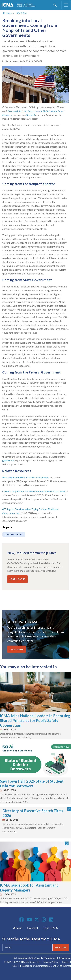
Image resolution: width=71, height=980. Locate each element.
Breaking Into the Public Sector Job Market (25, 477)
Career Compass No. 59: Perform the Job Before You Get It (34, 491)
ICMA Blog (22, 13)
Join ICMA (51, 928)
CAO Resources (14, 534)
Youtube (29, 920)
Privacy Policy (50, 962)
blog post (30, 115)
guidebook (8, 460)
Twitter (37, 920)
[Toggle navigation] (66, 5)
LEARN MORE (17, 579)
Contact (33, 928)
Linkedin (52, 920)
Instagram (44, 920)
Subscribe (61, 947)
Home (9, 13)
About (18, 928)
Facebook (22, 920)
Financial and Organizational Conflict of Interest (46, 966)
